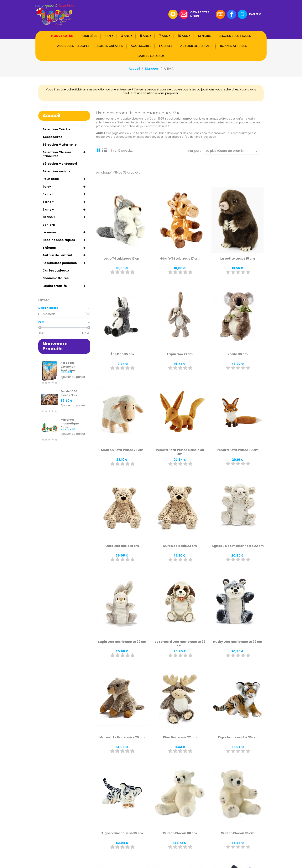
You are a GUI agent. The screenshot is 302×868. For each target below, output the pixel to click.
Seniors (204, 36)
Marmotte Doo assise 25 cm (122, 737)
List (105, 150)
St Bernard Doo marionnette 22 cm (180, 644)
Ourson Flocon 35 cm (238, 833)
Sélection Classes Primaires (57, 154)
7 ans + (165, 36)
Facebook (232, 14)
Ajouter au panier (73, 377)
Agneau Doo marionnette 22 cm (238, 546)
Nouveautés (62, 36)
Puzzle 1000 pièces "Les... (70, 393)
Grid (99, 150)
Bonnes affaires (233, 46)
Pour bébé (89, 36)
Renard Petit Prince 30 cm (238, 450)
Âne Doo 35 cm (122, 354)
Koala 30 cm (238, 354)
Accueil (52, 116)
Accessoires (141, 46)
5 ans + (146, 36)
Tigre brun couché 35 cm (238, 737)
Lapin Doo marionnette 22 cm (122, 642)
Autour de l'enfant (196, 46)
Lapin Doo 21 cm (180, 354)
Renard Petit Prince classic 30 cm (180, 452)
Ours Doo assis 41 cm (122, 546)
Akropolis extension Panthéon (68, 367)
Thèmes (49, 248)
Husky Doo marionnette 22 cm (238, 642)
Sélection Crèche (56, 129)
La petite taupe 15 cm (238, 259)
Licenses (166, 46)
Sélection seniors (57, 171)
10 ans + (184, 36)
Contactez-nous (201, 14)
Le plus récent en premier (232, 151)
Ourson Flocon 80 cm (180, 833)
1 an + (109, 36)
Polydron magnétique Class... (70, 423)
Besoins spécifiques (235, 36)
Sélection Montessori (60, 164)
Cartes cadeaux (151, 56)
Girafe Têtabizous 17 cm (180, 259)
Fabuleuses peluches (73, 46)
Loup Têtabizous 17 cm (122, 259)
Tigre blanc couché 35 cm (122, 833)
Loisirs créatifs (110, 46)
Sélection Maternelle (60, 145)
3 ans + (127, 36)
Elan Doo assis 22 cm (180, 737)
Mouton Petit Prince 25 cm (122, 450)
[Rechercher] (142, 14)
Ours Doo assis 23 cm (180, 546)
